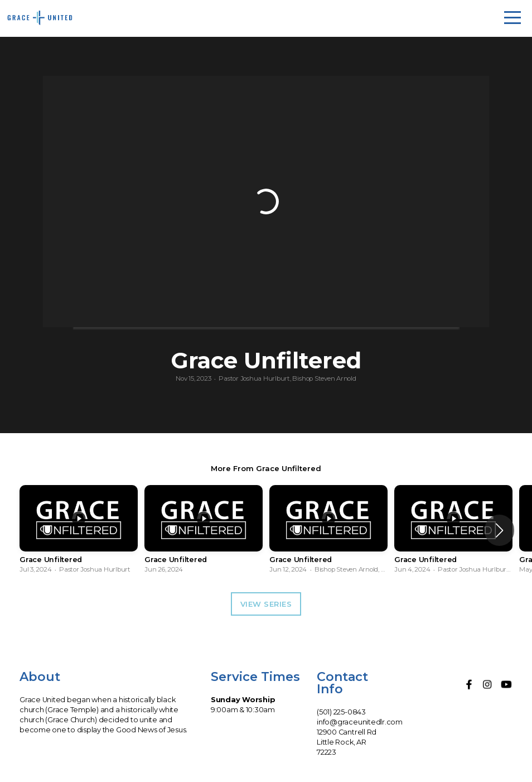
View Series (266, 604)
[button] (499, 530)
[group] (79, 530)
